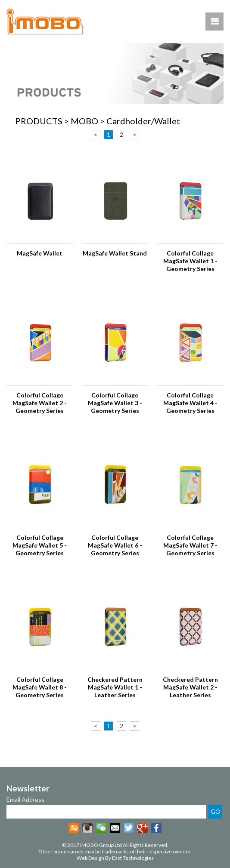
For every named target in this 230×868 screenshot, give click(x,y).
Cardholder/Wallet (143, 121)
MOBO (84, 121)
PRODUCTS (39, 121)
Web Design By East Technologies (115, 858)
